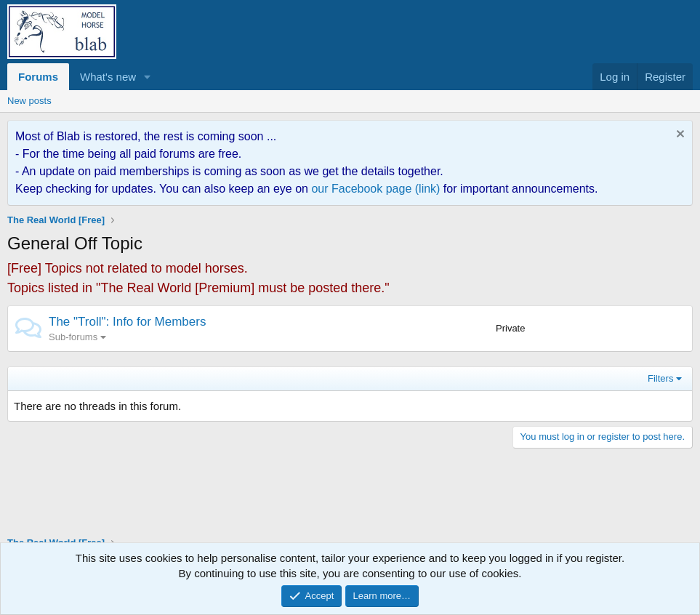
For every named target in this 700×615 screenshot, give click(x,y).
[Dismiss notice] (679, 136)
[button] (148, 77)
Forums (38, 77)
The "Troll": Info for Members (127, 322)
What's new (108, 77)
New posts (29, 101)
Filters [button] (660, 378)
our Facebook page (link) (375, 189)
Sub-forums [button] (73, 337)
